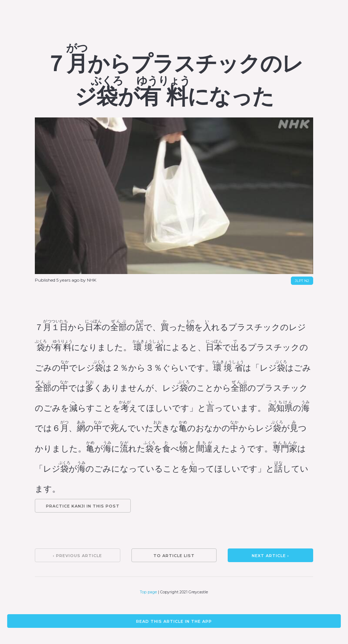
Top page (149, 592)
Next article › (270, 556)
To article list (174, 556)
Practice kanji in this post (83, 506)
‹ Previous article (77, 556)
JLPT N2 (302, 281)
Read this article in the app (174, 621)
